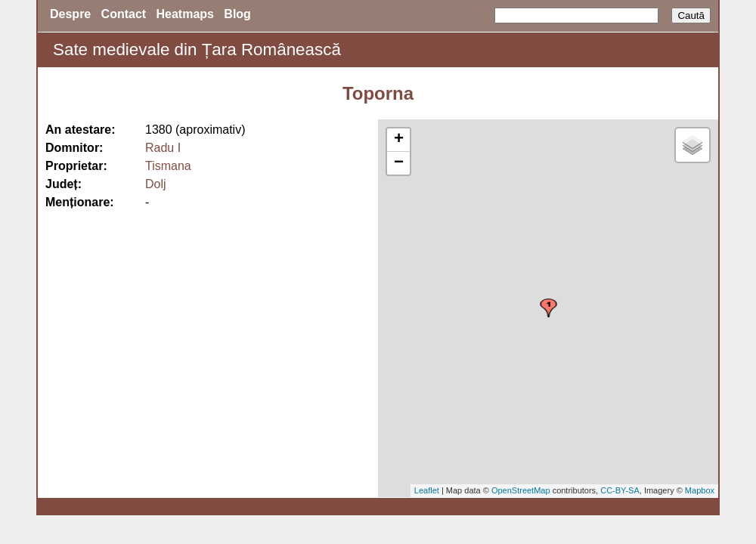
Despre (70, 14)
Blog (237, 14)
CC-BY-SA (620, 490)
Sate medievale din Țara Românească (197, 49)
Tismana (168, 166)
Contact (124, 14)
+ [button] (399, 140)
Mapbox (700, 490)
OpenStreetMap (521, 490)
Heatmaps (185, 14)
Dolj (156, 184)
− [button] (399, 163)
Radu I (163, 148)
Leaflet (427, 490)
